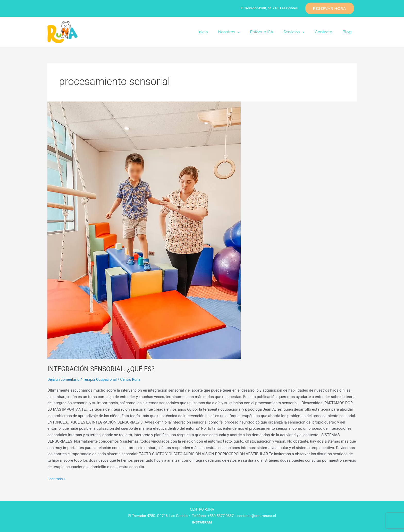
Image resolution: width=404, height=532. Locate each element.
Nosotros (241, 32)
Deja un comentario (64, 379)
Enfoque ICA (271, 32)
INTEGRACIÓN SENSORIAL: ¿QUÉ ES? (103, 369)
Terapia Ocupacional (102, 379)
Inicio (217, 32)
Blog (348, 32)
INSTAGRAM (202, 522)
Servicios (300, 32)
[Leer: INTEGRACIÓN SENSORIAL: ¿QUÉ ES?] (202, 230)
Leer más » (57, 479)
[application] (249, 32)
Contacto (327, 32)
